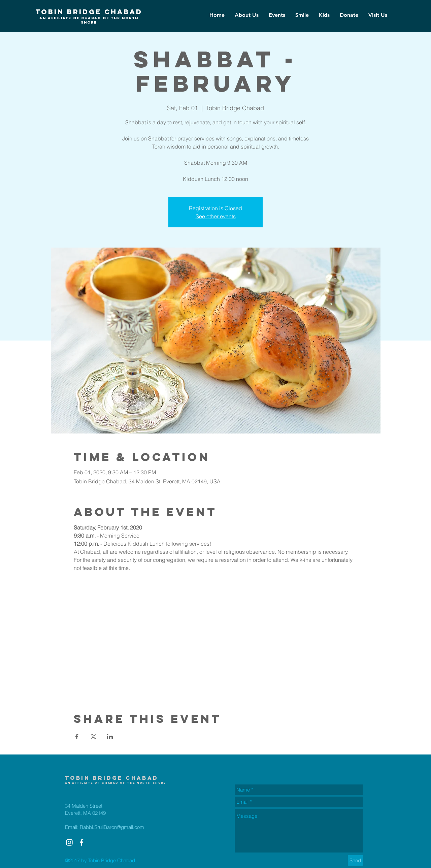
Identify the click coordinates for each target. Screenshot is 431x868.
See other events (216, 216)
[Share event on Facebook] (77, 737)
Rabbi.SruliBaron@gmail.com (112, 827)
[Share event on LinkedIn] (110, 737)
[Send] (355, 860)
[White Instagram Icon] (69, 842)
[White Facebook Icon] (81, 842)
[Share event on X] (93, 737)
